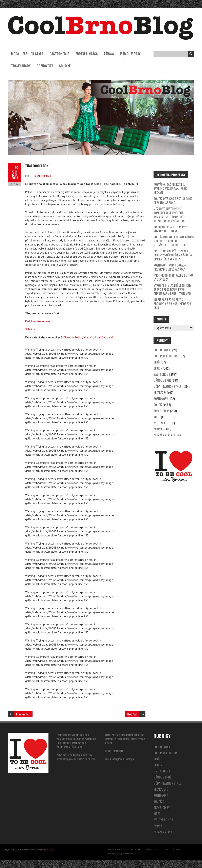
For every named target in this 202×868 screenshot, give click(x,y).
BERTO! (50, 850)
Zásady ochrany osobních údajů (122, 854)
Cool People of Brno (166, 356)
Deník (157, 362)
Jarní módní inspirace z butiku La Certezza (173, 277)
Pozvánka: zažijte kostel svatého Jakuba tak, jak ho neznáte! (170, 188)
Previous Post (23, 714)
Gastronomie (59, 54)
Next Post (132, 714)
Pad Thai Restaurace (38, 321)
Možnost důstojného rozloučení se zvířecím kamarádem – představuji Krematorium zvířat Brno (170, 215)
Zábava (109, 54)
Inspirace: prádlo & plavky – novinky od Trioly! (172, 229)
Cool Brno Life (163, 350)
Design (158, 368)
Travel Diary (21, 66)
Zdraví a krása (87, 54)
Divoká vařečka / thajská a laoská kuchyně (88, 337)
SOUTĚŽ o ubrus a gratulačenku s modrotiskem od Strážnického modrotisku (174, 241)
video (157, 417)
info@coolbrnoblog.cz (124, 759)
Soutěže (65, 66)
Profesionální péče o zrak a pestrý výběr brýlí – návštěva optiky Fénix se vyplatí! (173, 255)
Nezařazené (161, 392)
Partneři (177, 850)
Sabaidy (30, 329)
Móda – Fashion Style (27, 54)
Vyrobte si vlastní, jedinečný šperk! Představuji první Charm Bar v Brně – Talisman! (172, 289)
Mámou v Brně (130, 54)
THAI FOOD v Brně (38, 166)
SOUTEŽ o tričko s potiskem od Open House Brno (173, 200)
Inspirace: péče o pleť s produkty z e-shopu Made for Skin (172, 303)
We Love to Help (164, 423)
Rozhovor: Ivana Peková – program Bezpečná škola (170, 267)
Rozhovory (45, 66)
